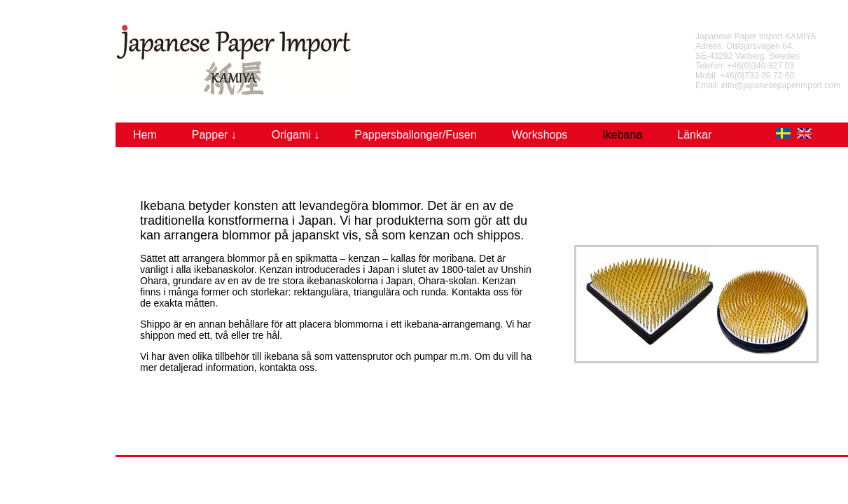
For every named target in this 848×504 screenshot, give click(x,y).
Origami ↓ (296, 135)
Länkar (694, 135)
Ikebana (622, 135)
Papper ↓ (214, 135)
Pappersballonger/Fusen (415, 135)
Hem (145, 135)
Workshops (540, 135)
